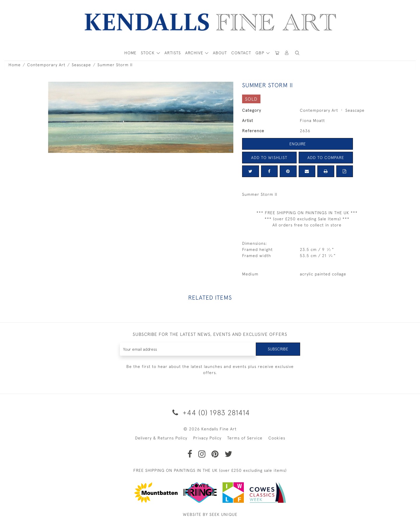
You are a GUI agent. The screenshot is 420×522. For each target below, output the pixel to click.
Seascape (81, 65)
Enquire (297, 144)
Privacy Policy (207, 438)
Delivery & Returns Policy (161, 438)
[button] (297, 53)
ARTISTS (173, 53)
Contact (241, 53)
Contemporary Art (46, 65)
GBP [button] (261, 53)
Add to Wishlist (269, 158)
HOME (130, 53)
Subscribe (278, 349)
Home (15, 65)
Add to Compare (326, 158)
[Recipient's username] (188, 349)
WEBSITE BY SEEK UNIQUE (210, 514)
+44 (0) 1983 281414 (210, 412)
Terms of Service (245, 438)
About (220, 53)
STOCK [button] (148, 53)
